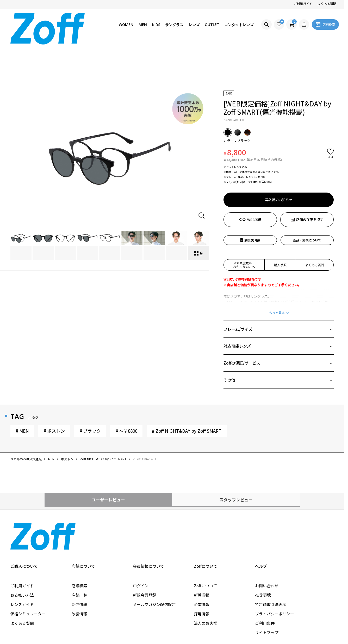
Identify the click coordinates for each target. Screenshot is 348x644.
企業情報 (202, 564)
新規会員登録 (145, 555)
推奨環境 (263, 555)
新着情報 (202, 555)
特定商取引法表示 (271, 564)
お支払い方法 (22, 555)
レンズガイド (22, 564)
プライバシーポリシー (275, 574)
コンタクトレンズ (239, 25)
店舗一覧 (79, 555)
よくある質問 (327, 4)
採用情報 (202, 574)
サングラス (174, 25)
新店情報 (79, 564)
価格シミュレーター (28, 574)
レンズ (194, 25)
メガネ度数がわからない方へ (244, 225)
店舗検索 (79, 546)
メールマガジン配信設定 (154, 564)
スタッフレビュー (236, 460)
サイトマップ (267, 592)
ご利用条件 (265, 583)
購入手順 (280, 225)
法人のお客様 (206, 583)
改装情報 (79, 574)
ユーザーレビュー (108, 460)
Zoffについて (205, 546)
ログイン (141, 546)
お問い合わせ (267, 546)
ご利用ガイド (303, 4)
